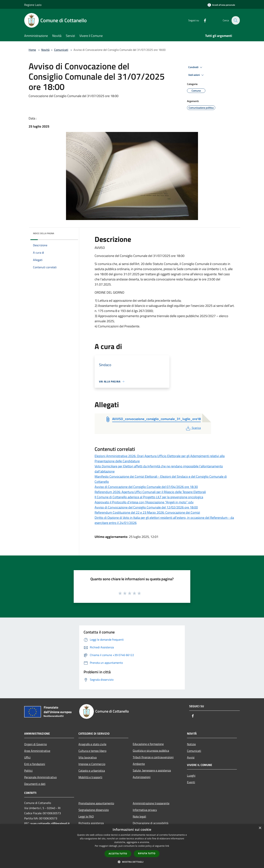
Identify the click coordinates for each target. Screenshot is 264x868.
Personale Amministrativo (40, 777)
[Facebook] (203, 20)
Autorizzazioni (142, 777)
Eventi (191, 782)
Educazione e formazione (148, 744)
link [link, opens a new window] (167, 846)
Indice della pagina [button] (44, 233)
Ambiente (139, 764)
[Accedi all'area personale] (221, 5)
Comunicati (61, 50)
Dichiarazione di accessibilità (151, 823)
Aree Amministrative (37, 751)
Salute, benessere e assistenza (152, 770)
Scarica (193, 428)
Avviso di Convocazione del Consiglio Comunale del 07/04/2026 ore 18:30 (146, 487)
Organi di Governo (35, 744)
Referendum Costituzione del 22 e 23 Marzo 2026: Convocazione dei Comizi (147, 512)
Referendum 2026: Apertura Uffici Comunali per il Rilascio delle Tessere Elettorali (150, 492)
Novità (45, 50)
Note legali (139, 816)
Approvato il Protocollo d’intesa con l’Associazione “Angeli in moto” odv (144, 502)
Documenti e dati (35, 784)
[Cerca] (235, 20)
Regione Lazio (33, 5)
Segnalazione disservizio (94, 810)
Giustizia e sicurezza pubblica (151, 751)
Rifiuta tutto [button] (147, 853)
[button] (132, 862)
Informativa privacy (145, 810)
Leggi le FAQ (86, 816)
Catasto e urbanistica (92, 771)
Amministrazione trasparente (151, 803)
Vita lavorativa (88, 757)
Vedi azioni (197, 75)
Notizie (191, 744)
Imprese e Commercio (92, 764)
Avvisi (191, 757)
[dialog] (132, 846)
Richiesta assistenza (91, 823)
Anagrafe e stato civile (92, 744)
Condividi (196, 67)
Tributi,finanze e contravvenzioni (153, 757)
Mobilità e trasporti (90, 777)
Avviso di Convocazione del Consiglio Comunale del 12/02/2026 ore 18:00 (146, 507)
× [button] (260, 828)
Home (32, 50)
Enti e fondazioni (35, 764)
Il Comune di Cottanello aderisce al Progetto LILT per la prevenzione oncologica (149, 497)
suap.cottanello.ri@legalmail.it (50, 823)
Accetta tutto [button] (118, 854)
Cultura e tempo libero (92, 751)
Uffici (27, 757)
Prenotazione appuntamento (96, 803)
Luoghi (191, 776)
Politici (28, 771)
